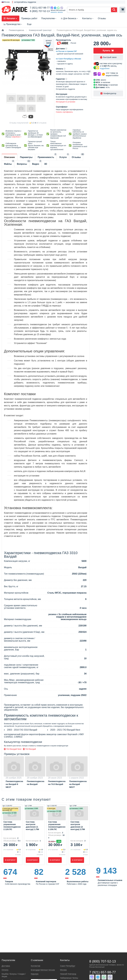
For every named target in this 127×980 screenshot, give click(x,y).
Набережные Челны (69, 978)
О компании (37, 960)
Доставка (6, 966)
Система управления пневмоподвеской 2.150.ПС (57, 826)
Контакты (88, 18)
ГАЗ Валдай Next (13, 749)
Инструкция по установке (66, 102)
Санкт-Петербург (68, 966)
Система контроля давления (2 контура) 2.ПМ (78, 826)
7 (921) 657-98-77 (40, 8)
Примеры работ (29, 18)
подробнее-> (16, 137)
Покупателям (49, 18)
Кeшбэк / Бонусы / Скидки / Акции (14, 975)
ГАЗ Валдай (29, 749)
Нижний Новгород (68, 974)
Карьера (35, 974)
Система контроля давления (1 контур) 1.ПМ (32, 826)
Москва (63, 970)
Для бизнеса (70, 18)
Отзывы (102, 18)
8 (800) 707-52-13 (40, 11)
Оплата (5, 970)
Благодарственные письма (43, 970)
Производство (13, 24)
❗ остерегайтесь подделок (24, 2)
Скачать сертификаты (64, 112)
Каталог (10, 18)
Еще (29, 24)
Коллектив (36, 966)
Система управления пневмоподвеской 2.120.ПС (12, 826)
